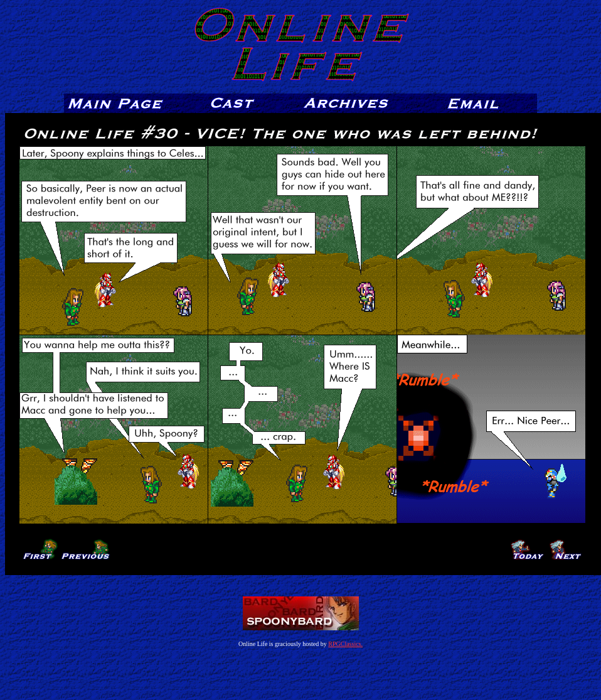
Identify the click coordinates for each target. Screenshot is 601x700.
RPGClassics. (345, 644)
